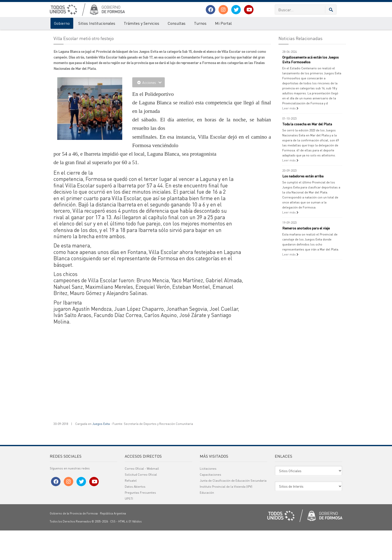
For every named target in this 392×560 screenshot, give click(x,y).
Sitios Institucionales (97, 23)
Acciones (148, 112)
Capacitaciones (210, 504)
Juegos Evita (101, 453)
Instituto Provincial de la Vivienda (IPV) (226, 516)
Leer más (290, 138)
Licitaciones (208, 498)
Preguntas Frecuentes (140, 522)
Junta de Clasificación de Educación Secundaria (233, 510)
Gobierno (62, 23)
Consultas (177, 23)
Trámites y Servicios (141, 23)
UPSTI (129, 528)
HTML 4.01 (125, 551)
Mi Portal (223, 23)
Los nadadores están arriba (303, 205)
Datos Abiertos (135, 516)
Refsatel (131, 510)
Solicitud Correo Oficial (141, 504)
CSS (113, 551)
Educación (207, 522)
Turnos (200, 23)
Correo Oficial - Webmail (142, 498)
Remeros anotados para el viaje (306, 257)
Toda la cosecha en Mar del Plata (307, 153)
